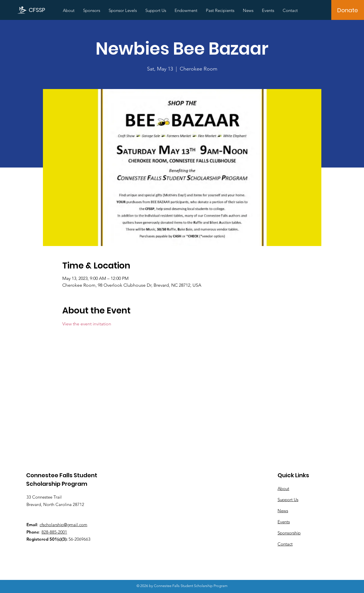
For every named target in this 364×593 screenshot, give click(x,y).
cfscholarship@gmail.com (63, 525)
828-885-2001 (54, 532)
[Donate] (348, 10)
